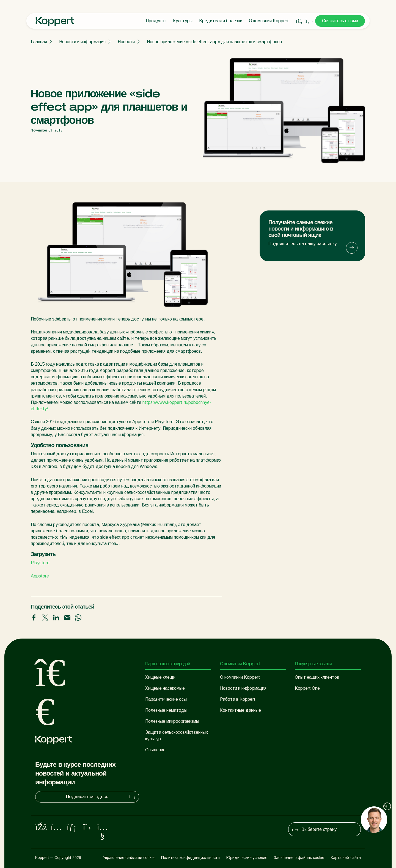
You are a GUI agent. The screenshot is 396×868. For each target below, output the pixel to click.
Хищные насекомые (165, 688)
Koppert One (307, 688)
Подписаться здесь (101, 797)
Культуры (183, 21)
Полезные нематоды (166, 710)
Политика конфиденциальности (190, 858)
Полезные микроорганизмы (172, 721)
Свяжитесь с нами (340, 21)
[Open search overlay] (299, 21)
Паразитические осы (166, 699)
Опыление (155, 750)
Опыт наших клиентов (317, 677)
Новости (126, 42)
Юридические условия (247, 858)
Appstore (40, 576)
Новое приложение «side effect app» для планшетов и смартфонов (214, 42)
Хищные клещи (160, 677)
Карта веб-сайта (346, 858)
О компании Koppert (269, 21)
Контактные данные (240, 710)
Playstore (40, 563)
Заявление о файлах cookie (299, 858)
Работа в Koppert (238, 699)
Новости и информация (82, 42)
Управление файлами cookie (129, 858)
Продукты (156, 21)
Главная (39, 42)
